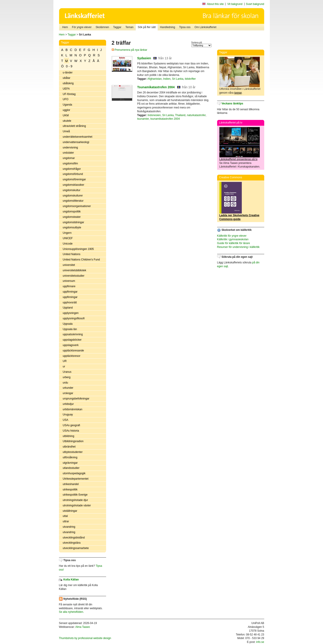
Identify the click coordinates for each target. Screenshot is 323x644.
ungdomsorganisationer (77, 206)
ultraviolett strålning (74, 126)
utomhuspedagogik (74, 473)
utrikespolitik (70, 490)
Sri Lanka (178, 79)
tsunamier (143, 119)
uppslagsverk (71, 345)
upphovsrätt (70, 302)
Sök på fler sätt (147, 27)
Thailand (180, 115)
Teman (129, 27)
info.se (260, 642)
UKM (66, 115)
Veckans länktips (232, 104)
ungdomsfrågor (72, 169)
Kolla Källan (71, 580)
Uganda (68, 105)
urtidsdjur (68, 404)
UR (65, 361)
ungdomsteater (72, 217)
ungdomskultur (72, 190)
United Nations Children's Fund (81, 260)
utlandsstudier (71, 468)
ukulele (67, 121)
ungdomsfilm (70, 163)
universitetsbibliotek (75, 270)
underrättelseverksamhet (78, 137)
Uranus (67, 372)
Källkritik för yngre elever (232, 236)
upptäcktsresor (72, 356)
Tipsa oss (185, 27)
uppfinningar (70, 292)
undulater (68, 153)
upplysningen (71, 313)
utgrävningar (70, 463)
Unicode (68, 244)
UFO (66, 99)
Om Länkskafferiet (205, 27)
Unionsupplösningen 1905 (78, 249)
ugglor (67, 110)
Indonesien (154, 115)
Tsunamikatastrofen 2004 (156, 87)
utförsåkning (70, 457)
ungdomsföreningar (74, 179)
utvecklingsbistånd (74, 538)
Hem (65, 27)
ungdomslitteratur (73, 201)
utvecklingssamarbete (76, 548)
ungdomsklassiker (74, 185)
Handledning (167, 27)
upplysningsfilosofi (74, 318)
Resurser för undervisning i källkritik (238, 247)
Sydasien (144, 58)
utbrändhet (69, 447)
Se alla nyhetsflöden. (71, 612)
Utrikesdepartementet (76, 479)
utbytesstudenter (73, 452)
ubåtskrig (68, 83)
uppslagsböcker (72, 340)
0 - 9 (69, 66)
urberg (67, 377)
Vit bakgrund (235, 4)
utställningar (70, 511)
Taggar (117, 27)
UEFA (66, 89)
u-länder (68, 73)
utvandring (69, 527)
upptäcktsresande (73, 351)
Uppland (68, 308)
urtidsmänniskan (73, 409)
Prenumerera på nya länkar (130, 50)
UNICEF (68, 238)
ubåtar (67, 78)
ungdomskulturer (73, 196)
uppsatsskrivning (73, 334)
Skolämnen (102, 27)
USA (66, 420)
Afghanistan (154, 79)
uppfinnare (69, 286)
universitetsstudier (74, 276)
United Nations (72, 254)
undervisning (70, 148)
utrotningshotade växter (77, 505)
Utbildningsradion (73, 441)
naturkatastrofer (196, 115)
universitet (69, 265)
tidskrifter (190, 79)
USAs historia (71, 431)
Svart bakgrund (255, 4)
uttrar (66, 521)
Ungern (67, 233)
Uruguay (68, 415)
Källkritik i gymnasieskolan (233, 239)
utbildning (69, 436)
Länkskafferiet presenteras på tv (239, 159)
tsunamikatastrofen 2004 (165, 119)
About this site (215, 4)
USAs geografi (71, 425)
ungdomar (69, 158)
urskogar (68, 393)
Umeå (66, 131)
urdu (65, 383)
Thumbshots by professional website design (85, 638)
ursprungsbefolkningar (76, 399)
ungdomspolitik (72, 212)
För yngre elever (82, 27)
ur (64, 366)
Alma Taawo (83, 627)
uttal (65, 516)
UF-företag (69, 94)
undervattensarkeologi (76, 142)
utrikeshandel (71, 484)
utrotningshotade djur (75, 500)
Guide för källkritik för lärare (234, 243)
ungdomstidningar (73, 222)
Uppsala (68, 324)
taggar (238, 93)
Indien (167, 79)
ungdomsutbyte (72, 227)
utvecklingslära (72, 543)
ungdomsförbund (73, 174)
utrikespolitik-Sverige (75, 495)
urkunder (68, 388)
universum (69, 281)
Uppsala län (70, 329)
